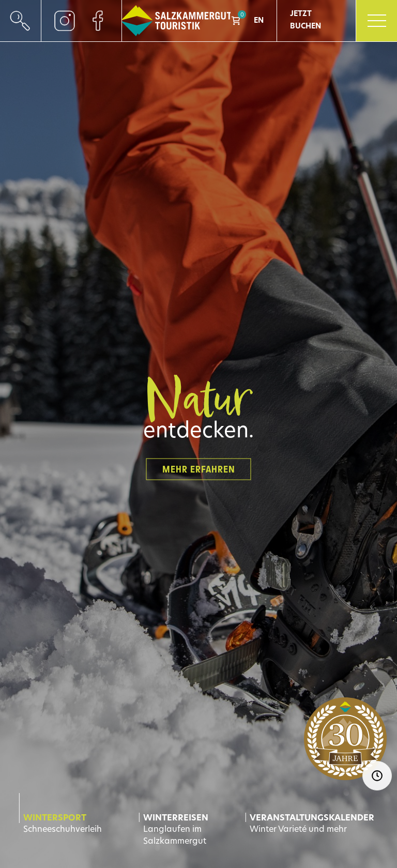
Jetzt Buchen (306, 20)
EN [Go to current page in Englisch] (259, 21)
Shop (236, 21)
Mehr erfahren (199, 469)
